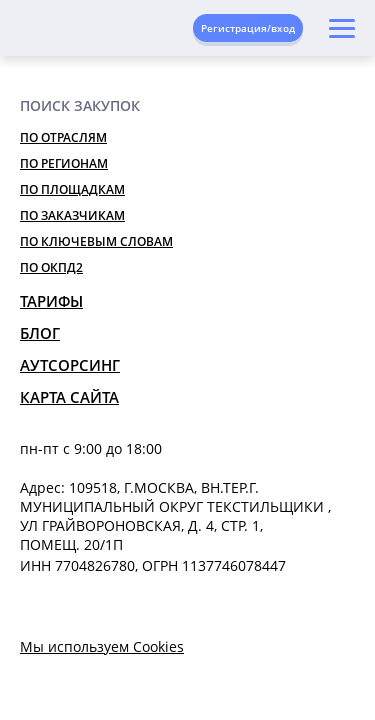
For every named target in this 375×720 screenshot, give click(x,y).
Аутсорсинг (70, 365)
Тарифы (51, 301)
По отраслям (63, 137)
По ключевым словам (96, 241)
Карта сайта (69, 397)
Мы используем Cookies (102, 646)
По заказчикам (72, 215)
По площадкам (72, 189)
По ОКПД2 (51, 267)
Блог (40, 333)
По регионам (64, 163)
